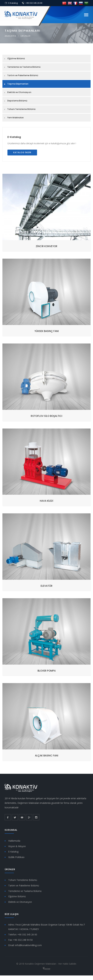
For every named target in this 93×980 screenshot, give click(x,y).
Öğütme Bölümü (16, 58)
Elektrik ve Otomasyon (19, 92)
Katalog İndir (22, 152)
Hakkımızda (14, 841)
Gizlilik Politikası (16, 857)
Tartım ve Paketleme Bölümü (23, 75)
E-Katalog (13, 3)
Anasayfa (10, 36)
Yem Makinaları (16, 118)
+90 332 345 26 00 (34, 3)
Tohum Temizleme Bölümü (21, 109)
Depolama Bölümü (17, 101)
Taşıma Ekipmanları (18, 84)
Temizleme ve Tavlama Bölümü (24, 67)
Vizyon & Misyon (17, 846)
